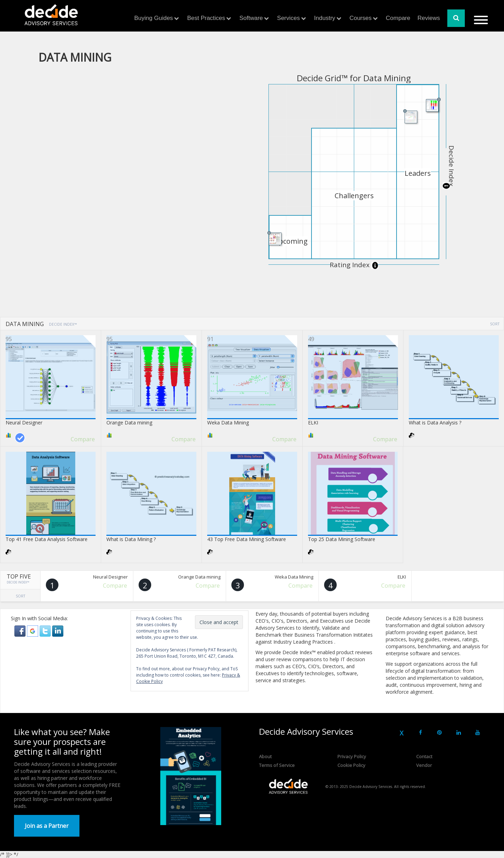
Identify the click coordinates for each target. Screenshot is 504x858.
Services (289, 18)
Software (251, 18)
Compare (398, 18)
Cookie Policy (351, 765)
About (265, 756)
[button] (21, 631)
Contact (424, 756)
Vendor (424, 765)
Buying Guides (154, 18)
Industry (324, 18)
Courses (360, 18)
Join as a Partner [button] (47, 826)
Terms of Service (277, 765)
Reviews (429, 18)
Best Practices (206, 18)
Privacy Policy (352, 756)
